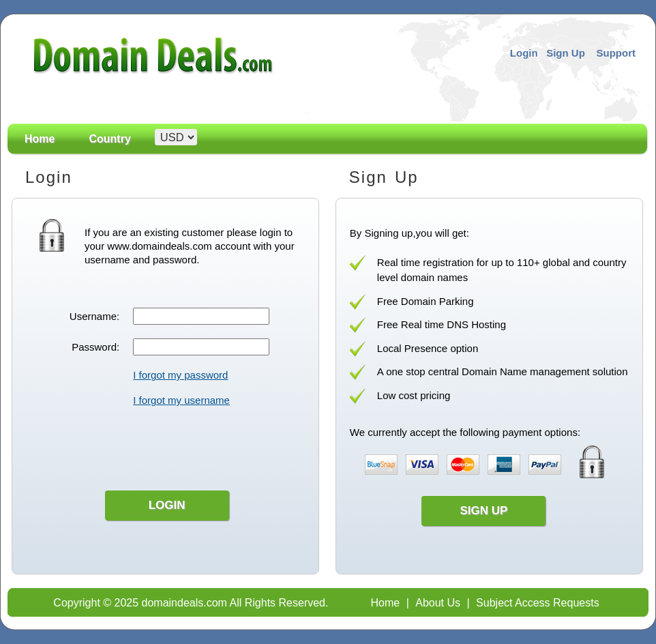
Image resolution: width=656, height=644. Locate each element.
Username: (94, 316)
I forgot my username (181, 400)
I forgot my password (180, 375)
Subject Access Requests (538, 603)
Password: (95, 347)
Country (109, 139)
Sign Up (566, 53)
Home (40, 139)
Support (616, 53)
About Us (438, 603)
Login (524, 53)
